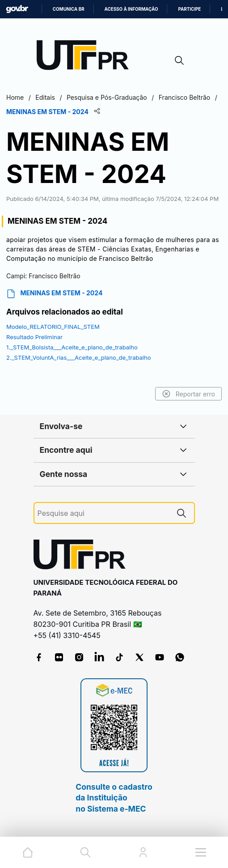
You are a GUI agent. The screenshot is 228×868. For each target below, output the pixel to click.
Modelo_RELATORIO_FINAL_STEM (53, 327)
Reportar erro (188, 394)
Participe (189, 9)
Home (15, 97)
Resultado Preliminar (34, 337)
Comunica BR (69, 9)
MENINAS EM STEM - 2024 (54, 294)
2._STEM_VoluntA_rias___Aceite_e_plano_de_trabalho (79, 357)
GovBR (17, 9)
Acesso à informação (131, 9)
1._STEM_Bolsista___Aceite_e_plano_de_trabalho (72, 347)
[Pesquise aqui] (103, 513)
